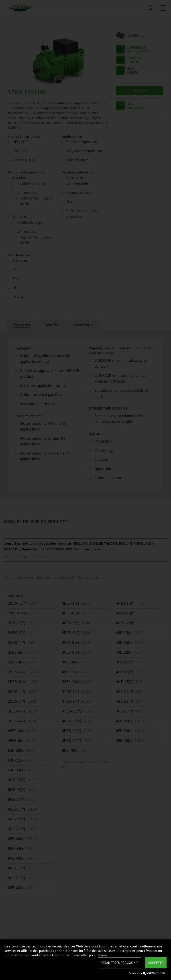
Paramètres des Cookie (119, 963)
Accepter (156, 963)
